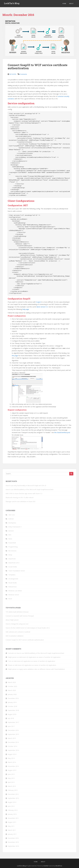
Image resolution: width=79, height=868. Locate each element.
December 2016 (13, 730)
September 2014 (13, 750)
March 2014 (12, 762)
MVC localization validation (15, 636)
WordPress (59, 866)
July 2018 (11, 718)
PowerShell (12, 543)
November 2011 (13, 818)
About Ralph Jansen (12, 620)
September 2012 (13, 798)
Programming (13, 547)
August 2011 (12, 822)
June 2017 (11, 726)
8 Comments (23, 74)
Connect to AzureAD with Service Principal (20, 616)
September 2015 (13, 734)
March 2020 (12, 690)
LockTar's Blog (21, 866)
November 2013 (13, 766)
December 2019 (13, 698)
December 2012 (13, 794)
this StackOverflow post (62, 432)
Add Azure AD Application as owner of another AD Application (40, 657)
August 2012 (12, 802)
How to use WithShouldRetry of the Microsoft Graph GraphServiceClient (30, 490)
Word (10, 599)
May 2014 (11, 758)
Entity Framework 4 (15, 527)
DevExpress (12, 523)
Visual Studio (13, 583)
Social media (13, 567)
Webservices (12, 587)
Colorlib (46, 866)
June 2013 (11, 774)
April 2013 (11, 782)
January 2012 (12, 814)
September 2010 (13, 846)
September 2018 (13, 710)
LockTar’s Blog (12, 4)
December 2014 (13, 742)
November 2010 (13, 842)
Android (11, 519)
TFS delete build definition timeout (17, 612)
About (71, 4)
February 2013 (13, 790)
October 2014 (12, 746)
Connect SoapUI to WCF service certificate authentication (38, 67)
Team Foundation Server (17, 571)
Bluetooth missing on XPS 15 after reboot (20, 497)
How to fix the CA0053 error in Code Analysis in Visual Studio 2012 (28, 628)
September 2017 (13, 722)
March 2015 (12, 738)
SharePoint (12, 559)
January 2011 (12, 834)
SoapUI (39, 302)
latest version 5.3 (42, 307)
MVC (10, 535)
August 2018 (12, 714)
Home (64, 4)
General (11, 531)
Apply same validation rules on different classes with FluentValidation (42, 669)
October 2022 (12, 686)
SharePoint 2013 (14, 563)
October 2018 (12, 706)
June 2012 (11, 806)
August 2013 (12, 770)
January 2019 (12, 702)
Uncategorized (13, 579)
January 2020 (12, 694)
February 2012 (13, 810)
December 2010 (13, 838)
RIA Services (12, 551)
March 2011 (12, 830)
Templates (12, 575)
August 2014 (12, 754)
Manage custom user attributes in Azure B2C (21, 501)
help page (26, 309)
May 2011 (11, 826)
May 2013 (11, 778)
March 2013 (12, 786)
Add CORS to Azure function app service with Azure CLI (24, 494)
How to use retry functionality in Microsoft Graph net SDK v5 (26, 486)
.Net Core (12, 515)
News (10, 539)
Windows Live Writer (15, 591)
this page (15, 356)
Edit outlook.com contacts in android (18, 632)
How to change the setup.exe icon (17, 624)
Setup (10, 555)
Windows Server (14, 595)
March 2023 (12, 682)
